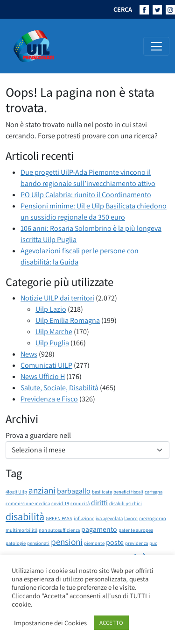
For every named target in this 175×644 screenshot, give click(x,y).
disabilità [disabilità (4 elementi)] (25, 516)
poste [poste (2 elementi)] (115, 542)
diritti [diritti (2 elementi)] (99, 503)
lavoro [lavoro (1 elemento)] (131, 518)
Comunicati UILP (46, 365)
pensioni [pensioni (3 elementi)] (67, 542)
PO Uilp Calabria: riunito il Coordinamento (86, 195)
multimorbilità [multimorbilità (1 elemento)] (21, 530)
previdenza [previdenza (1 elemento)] (136, 543)
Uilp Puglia (52, 343)
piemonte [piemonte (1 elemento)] (94, 543)
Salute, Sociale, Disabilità (59, 388)
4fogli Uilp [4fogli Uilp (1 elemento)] (16, 492)
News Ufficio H (43, 376)
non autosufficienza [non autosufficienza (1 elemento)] (59, 530)
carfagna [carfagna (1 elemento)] (154, 492)
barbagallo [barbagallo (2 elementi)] (74, 491)
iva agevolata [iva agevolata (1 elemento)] (109, 518)
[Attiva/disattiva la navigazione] (156, 46)
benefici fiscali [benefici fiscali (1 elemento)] (128, 492)
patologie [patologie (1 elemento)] (16, 543)
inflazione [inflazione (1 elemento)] (84, 518)
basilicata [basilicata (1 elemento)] (102, 492)
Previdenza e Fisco (49, 399)
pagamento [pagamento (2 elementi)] (99, 529)
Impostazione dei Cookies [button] (50, 623)
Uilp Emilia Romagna (68, 320)
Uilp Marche (54, 332)
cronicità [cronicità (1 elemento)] (80, 503)
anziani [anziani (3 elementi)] (42, 490)
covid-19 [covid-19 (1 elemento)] (60, 503)
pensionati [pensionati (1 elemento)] (38, 543)
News (29, 354)
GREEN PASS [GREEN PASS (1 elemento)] (59, 518)
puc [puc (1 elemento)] (153, 543)
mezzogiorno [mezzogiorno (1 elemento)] (153, 518)
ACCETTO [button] (111, 623)
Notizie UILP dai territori (57, 298)
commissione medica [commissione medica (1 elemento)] (28, 503)
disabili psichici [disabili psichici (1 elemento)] (126, 503)
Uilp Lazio (51, 309)
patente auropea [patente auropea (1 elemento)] (136, 530)
